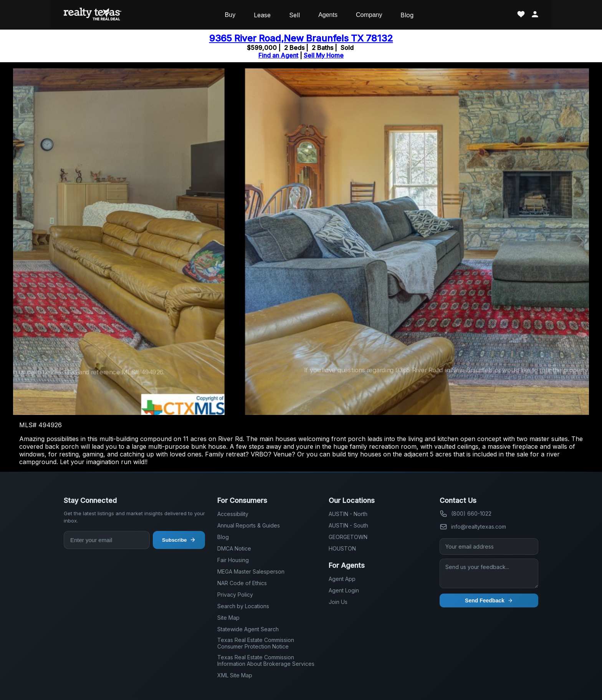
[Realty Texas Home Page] (93, 15)
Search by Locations (243, 606)
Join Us (338, 602)
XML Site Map (235, 675)
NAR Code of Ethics (242, 583)
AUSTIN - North (348, 514)
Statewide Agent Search (248, 629)
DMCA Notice (234, 548)
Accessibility (233, 514)
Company (369, 15)
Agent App (342, 579)
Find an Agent (278, 55)
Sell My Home (324, 55)
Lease (262, 15)
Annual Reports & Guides (249, 525)
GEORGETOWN (348, 537)
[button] (580, 242)
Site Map (228, 618)
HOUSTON (342, 548)
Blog (407, 15)
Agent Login (344, 590)
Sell (294, 15)
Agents (328, 15)
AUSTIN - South (348, 525)
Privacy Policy (235, 595)
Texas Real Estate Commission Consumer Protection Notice (256, 643)
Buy (230, 15)
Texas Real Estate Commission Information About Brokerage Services (266, 660)
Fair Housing (233, 560)
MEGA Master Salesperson (251, 571)
